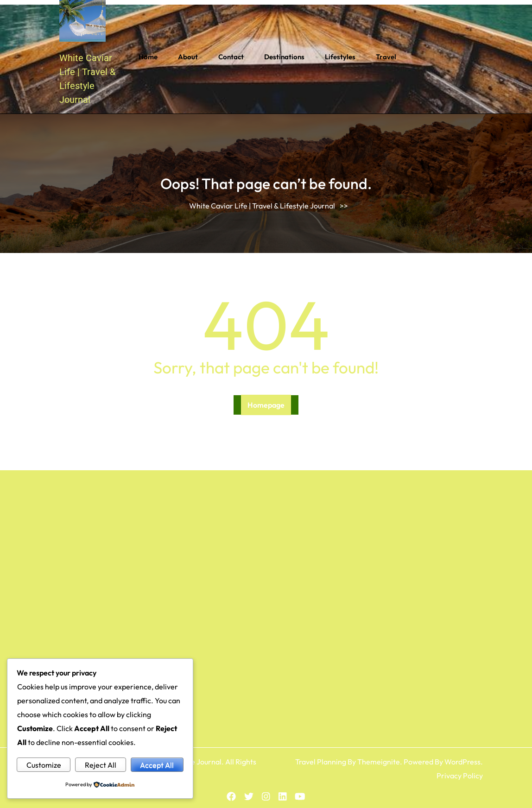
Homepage (266, 405)
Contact (231, 57)
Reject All (101, 765)
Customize (44, 765)
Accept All (157, 765)
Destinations (284, 57)
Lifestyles (340, 57)
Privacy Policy (460, 776)
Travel (386, 57)
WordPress (462, 762)
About (188, 57)
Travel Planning (321, 762)
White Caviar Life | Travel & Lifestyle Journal (262, 206)
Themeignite (379, 762)
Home (148, 57)
